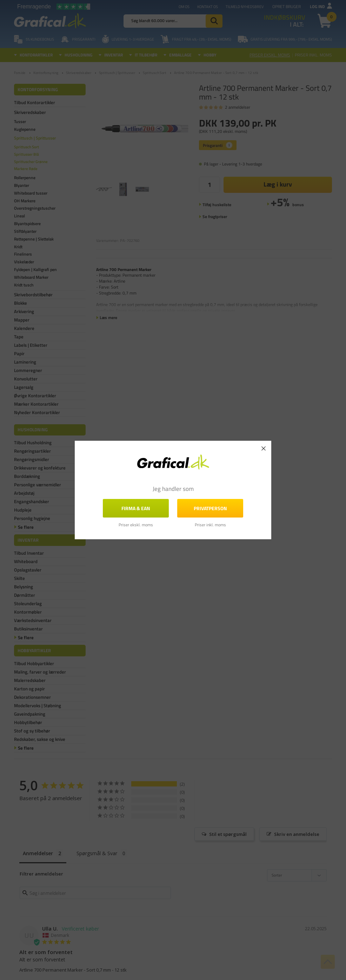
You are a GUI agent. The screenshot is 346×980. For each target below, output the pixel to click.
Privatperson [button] (210, 508)
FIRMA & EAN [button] (136, 508)
